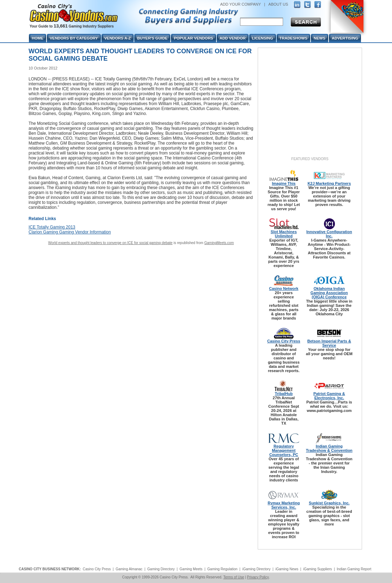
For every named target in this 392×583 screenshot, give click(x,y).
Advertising (345, 38)
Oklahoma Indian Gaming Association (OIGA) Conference (329, 293)
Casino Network (284, 289)
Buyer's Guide (152, 38)
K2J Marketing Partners (329, 183)
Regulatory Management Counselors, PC (284, 450)
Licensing (263, 38)
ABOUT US (278, 4)
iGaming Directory (256, 569)
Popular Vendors (193, 38)
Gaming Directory (161, 569)
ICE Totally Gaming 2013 (52, 227)
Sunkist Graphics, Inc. (329, 503)
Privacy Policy (258, 577)
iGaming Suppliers (318, 569)
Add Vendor (233, 38)
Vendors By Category (74, 38)
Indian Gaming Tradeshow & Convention (329, 448)
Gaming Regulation (222, 569)
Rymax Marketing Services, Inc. (284, 505)
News (320, 38)
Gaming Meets (191, 569)
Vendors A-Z (118, 38)
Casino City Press (284, 341)
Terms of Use (234, 577)
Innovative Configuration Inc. (329, 234)
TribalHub (284, 394)
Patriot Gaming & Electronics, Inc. (329, 396)
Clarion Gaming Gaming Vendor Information (70, 232)
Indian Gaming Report (354, 569)
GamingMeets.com (219, 243)
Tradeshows (293, 38)
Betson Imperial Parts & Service (329, 343)
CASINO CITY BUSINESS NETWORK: (50, 569)
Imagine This (284, 183)
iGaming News (287, 569)
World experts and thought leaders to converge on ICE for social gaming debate (111, 243)
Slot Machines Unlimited (284, 234)
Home (38, 38)
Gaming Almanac (129, 569)
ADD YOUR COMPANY (240, 4)
